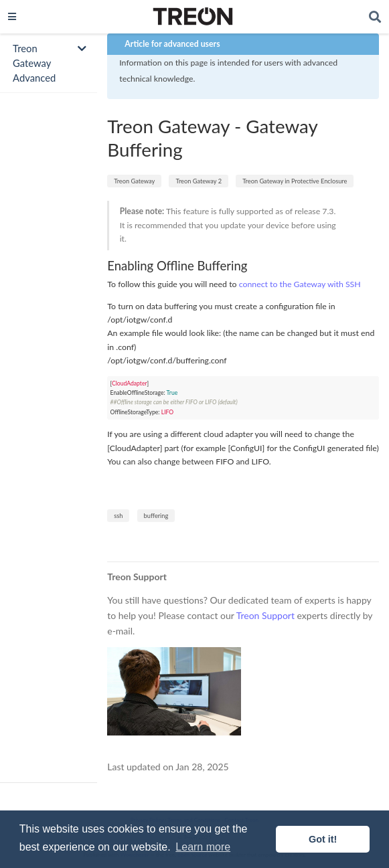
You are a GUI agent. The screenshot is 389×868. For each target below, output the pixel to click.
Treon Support (265, 615)
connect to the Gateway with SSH (300, 284)
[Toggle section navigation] (49, 63)
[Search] (375, 17)
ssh (118, 516)
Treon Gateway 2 (199, 181)
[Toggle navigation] (12, 16)
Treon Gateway (134, 181)
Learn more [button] (203, 847)
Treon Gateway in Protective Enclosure (295, 181)
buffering (156, 516)
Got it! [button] (323, 839)
